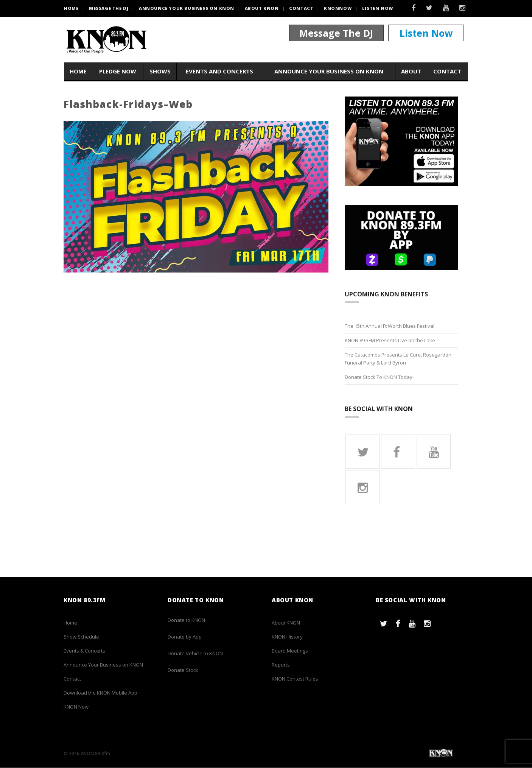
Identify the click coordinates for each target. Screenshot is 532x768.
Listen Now (378, 8)
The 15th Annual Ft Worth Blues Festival (390, 326)
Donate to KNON (186, 620)
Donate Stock (183, 670)
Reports (281, 665)
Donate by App (185, 637)
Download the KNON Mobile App (100, 693)
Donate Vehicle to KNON (195, 654)
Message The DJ (336, 33)
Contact (301, 8)
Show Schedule (81, 637)
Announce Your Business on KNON (187, 8)
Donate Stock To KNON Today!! (380, 377)
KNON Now (76, 707)
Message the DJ (109, 8)
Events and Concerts (219, 72)
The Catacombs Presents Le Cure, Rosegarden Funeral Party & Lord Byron (398, 359)
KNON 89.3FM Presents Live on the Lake (390, 340)
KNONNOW (338, 8)
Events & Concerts (84, 651)
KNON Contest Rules (295, 679)
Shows (160, 72)
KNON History (287, 637)
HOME (71, 8)
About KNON (262, 8)
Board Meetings (290, 651)
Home (78, 72)
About (411, 72)
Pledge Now (118, 72)
